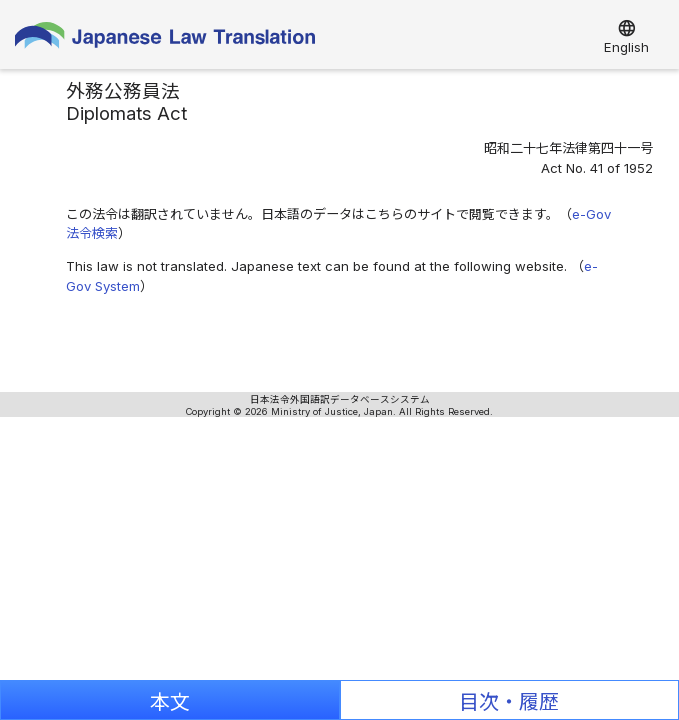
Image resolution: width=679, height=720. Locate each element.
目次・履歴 (509, 702)
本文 (170, 702)
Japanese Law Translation (165, 39)
